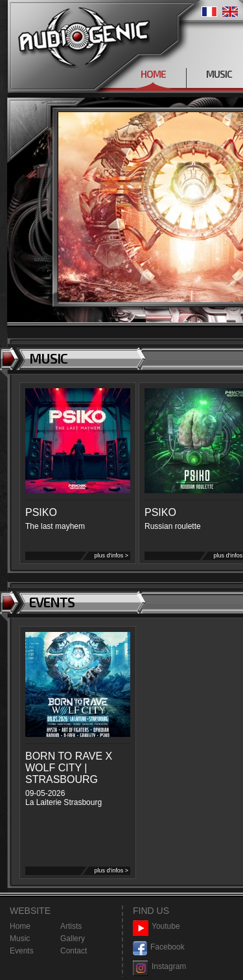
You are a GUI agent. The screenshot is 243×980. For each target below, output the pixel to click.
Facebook (159, 947)
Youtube (156, 927)
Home (20, 926)
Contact (74, 951)
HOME (153, 74)
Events (22, 951)
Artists (71, 926)
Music (20, 939)
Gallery (73, 939)
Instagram (159, 967)
